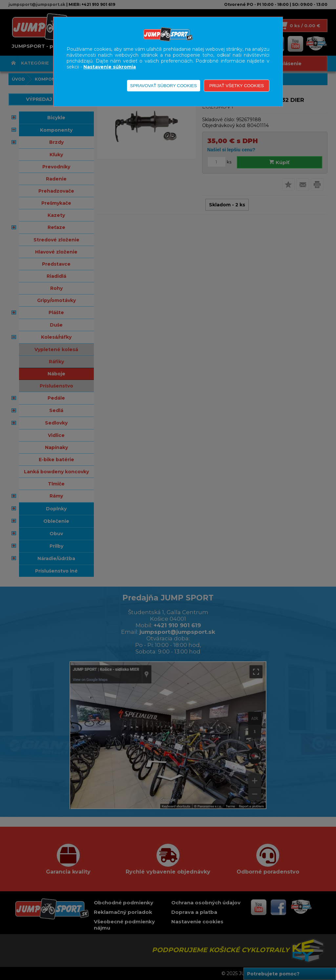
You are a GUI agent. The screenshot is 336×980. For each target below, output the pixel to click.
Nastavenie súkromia (110, 67)
